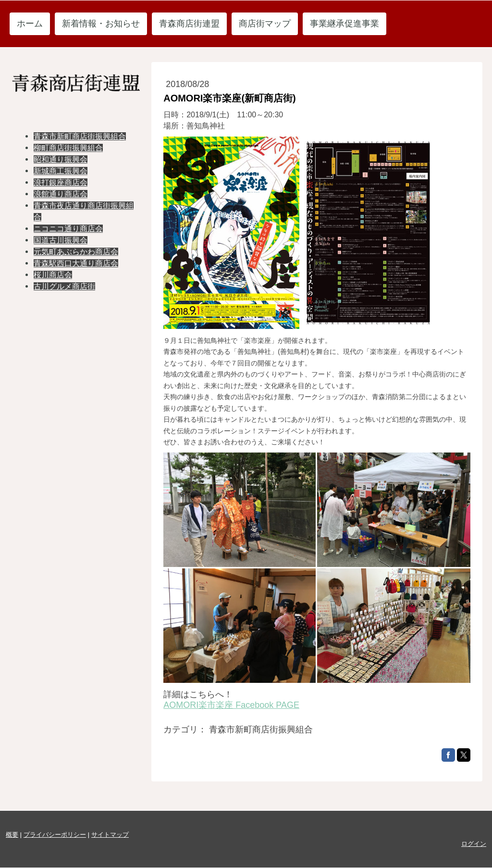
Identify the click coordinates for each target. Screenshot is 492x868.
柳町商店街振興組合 (68, 148)
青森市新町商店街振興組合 (80, 136)
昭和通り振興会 (61, 159)
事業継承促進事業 (344, 24)
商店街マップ (265, 24)
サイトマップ (110, 835)
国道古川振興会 (61, 240)
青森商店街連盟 (189, 24)
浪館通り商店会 (61, 194)
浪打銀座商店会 (61, 182)
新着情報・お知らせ (101, 24)
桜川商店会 (53, 275)
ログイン (474, 844)
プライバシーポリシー (55, 835)
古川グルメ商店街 (64, 286)
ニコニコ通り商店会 (68, 229)
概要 (12, 835)
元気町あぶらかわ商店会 (76, 252)
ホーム (30, 24)
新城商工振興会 (61, 171)
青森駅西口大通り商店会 (76, 263)
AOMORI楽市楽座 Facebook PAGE (231, 705)
